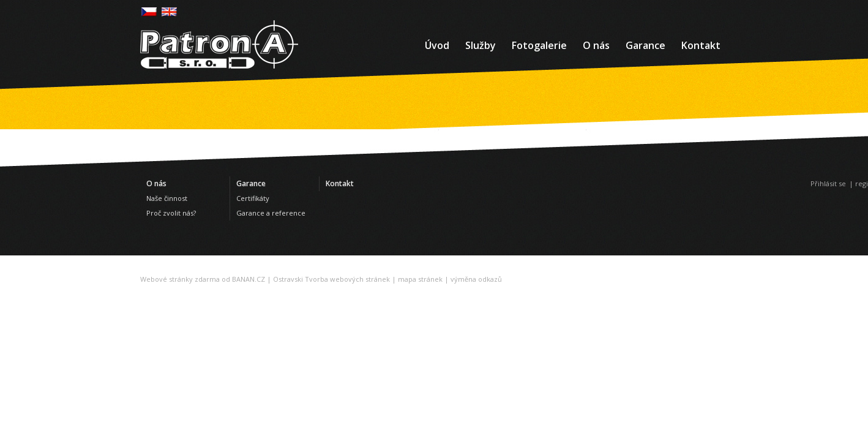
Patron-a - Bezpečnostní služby (219, 44)
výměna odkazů (476, 279)
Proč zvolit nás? (171, 213)
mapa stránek (420, 279)
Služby (481, 45)
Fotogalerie (539, 45)
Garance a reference (271, 213)
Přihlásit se (828, 183)
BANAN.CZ (249, 279)
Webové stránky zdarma (180, 279)
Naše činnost (167, 198)
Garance (645, 45)
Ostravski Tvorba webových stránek (331, 279)
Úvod (437, 45)
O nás (596, 45)
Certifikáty (253, 198)
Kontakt (701, 45)
